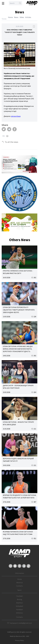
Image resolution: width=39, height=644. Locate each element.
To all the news (11, 142)
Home (10, 17)
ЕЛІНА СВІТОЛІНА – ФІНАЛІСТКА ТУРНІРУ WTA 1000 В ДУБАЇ (18, 423)
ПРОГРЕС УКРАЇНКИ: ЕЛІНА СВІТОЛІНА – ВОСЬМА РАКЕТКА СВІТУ (18, 272)
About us (20, 582)
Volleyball (19, 606)
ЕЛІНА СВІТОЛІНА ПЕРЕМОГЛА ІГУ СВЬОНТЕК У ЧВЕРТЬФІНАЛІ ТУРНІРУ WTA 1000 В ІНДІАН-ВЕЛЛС (19, 310)
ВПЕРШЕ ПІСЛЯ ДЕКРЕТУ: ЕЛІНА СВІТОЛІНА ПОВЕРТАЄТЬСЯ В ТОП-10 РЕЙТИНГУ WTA (19, 496)
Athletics (19, 613)
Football (20, 596)
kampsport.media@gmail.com (21, 623)
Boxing (20, 599)
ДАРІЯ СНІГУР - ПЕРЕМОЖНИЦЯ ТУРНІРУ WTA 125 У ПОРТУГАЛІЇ (18, 387)
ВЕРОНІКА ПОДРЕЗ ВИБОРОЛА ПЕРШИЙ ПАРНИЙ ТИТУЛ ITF (18, 460)
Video (22, 17)
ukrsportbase (16, 116)
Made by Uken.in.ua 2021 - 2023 (19, 636)
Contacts (19, 586)
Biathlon (19, 603)
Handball (19, 609)
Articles (28, 17)
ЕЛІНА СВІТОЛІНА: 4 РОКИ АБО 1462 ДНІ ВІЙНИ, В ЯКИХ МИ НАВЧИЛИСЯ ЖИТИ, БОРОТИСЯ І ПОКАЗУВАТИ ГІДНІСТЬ (18, 349)
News (16, 17)
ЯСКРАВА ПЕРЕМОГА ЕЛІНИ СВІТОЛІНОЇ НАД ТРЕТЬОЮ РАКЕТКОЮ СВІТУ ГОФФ (18, 533)
